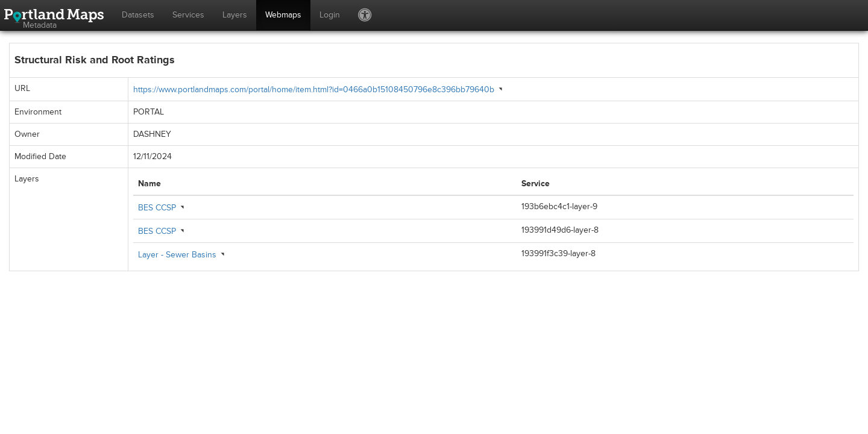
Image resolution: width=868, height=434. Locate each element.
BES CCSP (157, 208)
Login (330, 15)
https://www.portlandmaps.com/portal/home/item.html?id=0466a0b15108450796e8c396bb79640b (314, 90)
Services (188, 15)
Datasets (138, 15)
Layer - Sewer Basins (177, 255)
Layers (235, 15)
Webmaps (283, 15)
